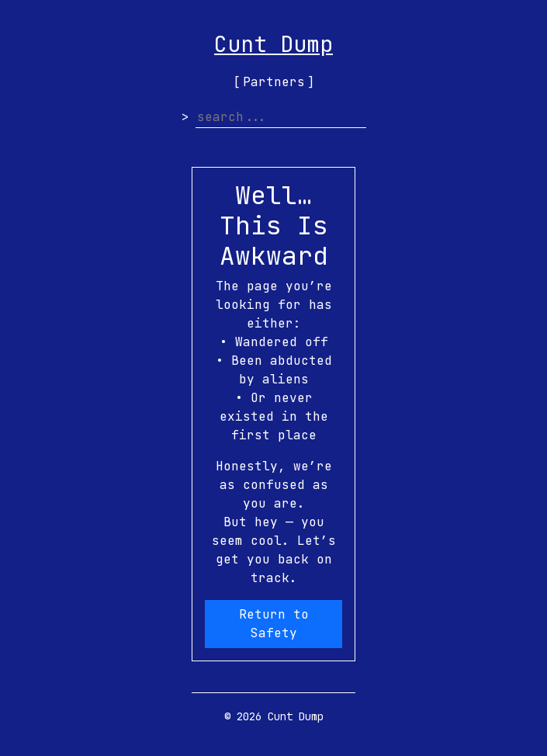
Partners (274, 82)
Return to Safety (274, 624)
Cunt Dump (273, 44)
